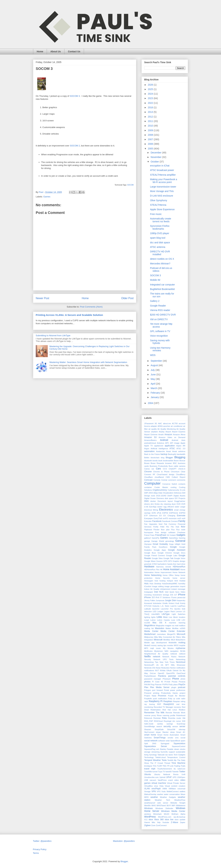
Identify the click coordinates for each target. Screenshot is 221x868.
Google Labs (172, 555)
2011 (151, 121)
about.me (167, 423)
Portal (166, 690)
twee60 (169, 772)
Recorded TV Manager (163, 707)
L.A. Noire (165, 606)
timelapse (148, 766)
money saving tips (159, 645)
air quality (153, 429)
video (177, 780)
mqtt (152, 648)
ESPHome (174, 513)
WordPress (150, 817)
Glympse (148, 544)
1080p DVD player (160, 233)
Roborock (148, 718)
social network (151, 741)
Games (47, 197)
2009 (151, 130)
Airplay (162, 432)
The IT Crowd (157, 763)
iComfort (148, 586)
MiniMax (167, 640)
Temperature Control (176, 757)
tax (167, 755)
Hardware (149, 567)
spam (183, 741)
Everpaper (149, 518)
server (182, 726)
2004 (151, 403)
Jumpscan (160, 600)
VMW (165, 789)
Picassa (182, 682)
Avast (169, 451)
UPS (175, 777)
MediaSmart (150, 634)
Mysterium (159, 651)
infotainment (165, 589)
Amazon (168, 435)
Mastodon (160, 628)
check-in (182, 469)
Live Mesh (173, 617)
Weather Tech (162, 800)
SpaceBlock (175, 741)
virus (156, 786)
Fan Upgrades (151, 524)
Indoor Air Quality (152, 589)
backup (164, 454)
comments (181, 480)
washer (160, 794)
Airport (168, 432)
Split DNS (150, 743)
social (183, 738)
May (153, 379)
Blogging (180, 457)
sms (177, 738)
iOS (172, 595)
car (153, 469)
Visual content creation (175, 786)
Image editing (158, 586)
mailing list (149, 628)
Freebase (181, 532)
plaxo (176, 685)
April (153, 384)
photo (183, 679)
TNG (164, 766)
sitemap (182, 729)
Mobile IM (155, 280)
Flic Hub (175, 527)
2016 (151, 107)
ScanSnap (181, 724)
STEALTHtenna (158, 205)
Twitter (182, 772)
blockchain (155, 458)
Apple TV (148, 446)
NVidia (163, 670)
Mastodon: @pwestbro (124, 841)
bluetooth (148, 461)
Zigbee (147, 825)
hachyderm (162, 564)
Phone (176, 679)
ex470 (165, 518)
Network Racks (169, 657)
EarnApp (153, 507)
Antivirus (160, 443)
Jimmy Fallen (150, 600)
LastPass (181, 606)
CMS (168, 477)
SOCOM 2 (75, 146)
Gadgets (181, 535)
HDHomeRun (179, 567)
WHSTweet (161, 805)
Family (182, 521)
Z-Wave (175, 822)
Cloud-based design (166, 474)
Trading (177, 766)
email (176, 510)
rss (184, 718)
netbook (174, 654)
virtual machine (159, 783)
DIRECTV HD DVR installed (160, 253)
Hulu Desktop (155, 584)
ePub (159, 513)
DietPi (170, 496)
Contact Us (74, 51)
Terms (36, 853)
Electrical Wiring (151, 510)
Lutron (153, 620)
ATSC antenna (158, 247)
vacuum (153, 780)
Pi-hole (167, 682)
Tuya (160, 772)
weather (154, 797)
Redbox (182, 710)
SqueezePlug (150, 749)
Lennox (179, 611)
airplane (155, 432)
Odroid (176, 670)
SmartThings (160, 738)
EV (160, 516)
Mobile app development (156, 643)
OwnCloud (181, 673)
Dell (184, 493)
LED (155, 611)
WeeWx (147, 805)
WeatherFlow (180, 800)
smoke (170, 738)
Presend (148, 693)
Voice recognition (159, 336)
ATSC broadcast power (162, 170)
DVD (179, 504)
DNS (146, 501)
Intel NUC (159, 592)
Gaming (182, 538)
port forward (158, 690)
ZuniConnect (161, 825)
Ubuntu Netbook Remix (166, 774)
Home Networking (153, 575)
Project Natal (150, 696)
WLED (167, 814)
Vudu (164, 791)
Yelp (159, 822)
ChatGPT (173, 469)
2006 (151, 144)
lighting (147, 617)
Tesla (164, 760)
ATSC (172, 449)
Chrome (148, 472)
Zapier (183, 822)
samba (160, 724)
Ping (152, 685)
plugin (174, 687)
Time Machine (178, 763)
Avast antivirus (179, 451)
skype (158, 732)
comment (172, 480)
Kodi (177, 603)
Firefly (156, 527)
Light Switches (179, 614)
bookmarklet (168, 461)
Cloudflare (148, 477)
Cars (158, 469)
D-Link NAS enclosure (162, 196)
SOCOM (130, 185)
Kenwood (148, 603)
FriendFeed (161, 535)
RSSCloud (158, 721)
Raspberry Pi (156, 701)
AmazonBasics (150, 440)
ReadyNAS (169, 704)
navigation (174, 651)
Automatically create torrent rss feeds (161, 220)
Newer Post (42, 298)
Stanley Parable (167, 749)
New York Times (167, 662)
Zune (153, 825)
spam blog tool (158, 238)
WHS (154, 805)
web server (163, 803)
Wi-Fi (169, 805)
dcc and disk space (160, 242)
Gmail (155, 544)
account (182, 423)
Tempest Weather (153, 760)
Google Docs (179, 553)
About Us (56, 51)
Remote (169, 713)
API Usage (175, 443)
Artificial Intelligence (159, 449)
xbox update (180, 820)
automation (149, 451)
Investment (157, 595)
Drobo (157, 504)
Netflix (147, 656)
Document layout (165, 501)
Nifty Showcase (178, 665)
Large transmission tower (163, 187)
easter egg (162, 507)
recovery (178, 707)
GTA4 (154, 564)
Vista (161, 786)
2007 (151, 139)
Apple (183, 443)
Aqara (179, 446)
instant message (178, 589)
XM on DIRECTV (159, 319)
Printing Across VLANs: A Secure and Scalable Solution (69, 315)
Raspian (177, 701)
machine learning (177, 623)
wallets (182, 791)
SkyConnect (149, 732)
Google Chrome (165, 553)
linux (165, 617)
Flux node (181, 530)
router (179, 718)
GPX (170, 561)
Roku (164, 718)
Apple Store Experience (162, 209)
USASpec (181, 777)
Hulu (146, 584)
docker (153, 501)
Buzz (171, 466)
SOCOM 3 (75, 96)
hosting (162, 581)
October (155, 162)
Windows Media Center (173, 811)
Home (40, 51)
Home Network (179, 572)
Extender (148, 521)
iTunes (174, 597)
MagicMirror (150, 626)
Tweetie (175, 772)
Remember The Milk (154, 713)
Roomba (172, 718)
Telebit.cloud (160, 757)
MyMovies (148, 651)
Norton (173, 668)
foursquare (149, 532)
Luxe (173, 620)
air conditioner (177, 426)
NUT (157, 670)
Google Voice (180, 558)
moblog (182, 643)
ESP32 (165, 513)
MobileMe (173, 643)
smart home (150, 735)
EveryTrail (158, 518)
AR (184, 446)
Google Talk (168, 558)
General (180, 541)
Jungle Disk (170, 600)
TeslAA (170, 760)
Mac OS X (159, 623)
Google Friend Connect (155, 555)
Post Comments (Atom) (91, 307)
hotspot (170, 581)
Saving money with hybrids (160, 342)
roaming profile (169, 715)
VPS (159, 791)
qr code (177, 699)
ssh (157, 749)
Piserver (158, 685)
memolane (161, 634)
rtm (174, 721)
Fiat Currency (170, 524)
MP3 (146, 648)
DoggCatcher (180, 501)
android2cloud (150, 443)
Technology (149, 757)
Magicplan (160, 626)
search (159, 726)
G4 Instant (171, 535)
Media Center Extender (173, 631)
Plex (146, 687)
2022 (151, 103)
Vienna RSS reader (160, 310)
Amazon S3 (150, 437)
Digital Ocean (150, 498)
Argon (147, 449)
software (162, 741)
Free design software (165, 532)
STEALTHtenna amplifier (163, 175)
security (167, 726)
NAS (166, 651)
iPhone (182, 595)
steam (177, 749)
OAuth (169, 670)
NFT (167, 665)
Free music (156, 214)
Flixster (157, 530)
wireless (148, 814)
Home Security (162, 578)
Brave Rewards (157, 463)
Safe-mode (149, 724)
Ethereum (153, 516)
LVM (178, 620)
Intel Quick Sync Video (175, 592)
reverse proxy (150, 715)
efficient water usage (176, 507)
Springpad (165, 743)
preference (181, 690)
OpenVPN (170, 673)
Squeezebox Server (156, 746)
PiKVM (147, 685)
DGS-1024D (161, 496)
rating (183, 701)
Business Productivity (159, 466)
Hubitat (182, 581)
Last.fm (174, 606)
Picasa (175, 682)
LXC (183, 620)
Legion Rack (170, 611)
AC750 (175, 423)
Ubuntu (148, 774)
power (173, 690)
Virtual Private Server (176, 783)
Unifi (183, 774)
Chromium (175, 472)
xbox (151, 820)
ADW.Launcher (164, 426)
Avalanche (160, 451)
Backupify (172, 454)
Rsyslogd (168, 721)
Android (164, 440)
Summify (164, 752)
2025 (151, 89)
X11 (146, 820)
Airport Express (179, 432)
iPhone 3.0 (149, 597)
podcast (182, 687)
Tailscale (161, 755)
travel (147, 769)
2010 (151, 126)
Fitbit (162, 527)
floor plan (165, 530)
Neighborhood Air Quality (156, 654)
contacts (182, 484)
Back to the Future (152, 454)
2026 (151, 85)
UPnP (169, 777)
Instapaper (149, 592)
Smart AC (181, 732)
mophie (182, 645)
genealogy (170, 541)
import (183, 586)
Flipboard (148, 530)
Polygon (148, 690)
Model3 (147, 645)
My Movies (168, 648)
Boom (176, 461)
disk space (169, 498)
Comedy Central (160, 480)
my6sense (181, 648)
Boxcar (182, 461)
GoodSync (163, 547)
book (160, 461)
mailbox (182, 626)
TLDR (159, 766)
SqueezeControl (179, 746)
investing (148, 595)
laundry (177, 609)
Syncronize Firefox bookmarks (160, 227)
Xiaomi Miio (150, 822)
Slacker (165, 732)
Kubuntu (156, 606)
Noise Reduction (163, 668)
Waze (183, 794)
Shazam (148, 729)
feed (161, 524)
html (176, 581)
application (170, 446)
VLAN (147, 789)
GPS (165, 561)
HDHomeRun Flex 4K (153, 570)
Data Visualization (166, 493)
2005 (151, 149)
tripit (153, 769)
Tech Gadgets (179, 755)
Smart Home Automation (168, 735)
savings (170, 724)
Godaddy (164, 544)
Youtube (166, 822)
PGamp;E (167, 679)
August (154, 365)
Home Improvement (163, 572)
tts (175, 769)
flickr (183, 527)
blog (163, 458)
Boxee (147, 463)
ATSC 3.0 (181, 449)
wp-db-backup (179, 817)
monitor (170, 645)
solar (168, 741)
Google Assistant (177, 550)
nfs (162, 665)
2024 (151, 94)
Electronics (166, 510)
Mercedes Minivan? (160, 264)
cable (176, 466)
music (158, 648)
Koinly (183, 603)
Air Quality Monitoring (167, 429)
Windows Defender (164, 808)
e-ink (146, 507)
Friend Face (149, 535)
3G (156, 423)
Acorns (147, 426)
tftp (175, 760)
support (172, 752)
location (182, 617)
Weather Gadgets (168, 797)
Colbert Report (179, 477)
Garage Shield (158, 541)
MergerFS (171, 634)
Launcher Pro (167, 609)
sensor (175, 726)
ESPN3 (182, 513)
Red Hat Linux (170, 710)
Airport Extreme (151, 435)
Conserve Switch (170, 484)
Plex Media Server (160, 687)
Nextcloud (181, 662)
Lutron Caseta (163, 620)
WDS (153, 355)
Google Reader (158, 306)
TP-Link (170, 766)
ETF (146, 516)
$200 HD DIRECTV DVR (163, 315)
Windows (148, 808)
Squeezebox (179, 743)
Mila (156, 637)
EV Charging (169, 516)
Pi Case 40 (158, 682)
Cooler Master (161, 487)
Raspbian (168, 701)
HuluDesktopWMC (170, 584)
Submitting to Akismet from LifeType (53, 335)
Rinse (159, 715)
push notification (160, 699)
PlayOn (182, 685)
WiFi (173, 805)
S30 (184, 721)
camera (182, 466)
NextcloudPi (149, 665)
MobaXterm (180, 640)
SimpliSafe (159, 729)
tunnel (155, 772)
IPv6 (157, 597)
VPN (154, 791)
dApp (156, 493)
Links (159, 617)
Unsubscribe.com (151, 777)
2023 (151, 98)
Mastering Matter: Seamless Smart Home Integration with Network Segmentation (88, 362)
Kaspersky (181, 600)
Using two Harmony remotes (160, 349)
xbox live (169, 820)
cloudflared (159, 477)
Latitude (148, 609)
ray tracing (149, 704)
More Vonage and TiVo (162, 191)
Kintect (172, 603)
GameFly (155, 538)
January (155, 397)
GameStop (173, 538)
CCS (165, 469)
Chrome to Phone (161, 472)
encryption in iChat (160, 166)
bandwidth (181, 454)
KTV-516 (148, 606)
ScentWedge (150, 726)
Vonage (147, 791)
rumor (179, 721)
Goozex (159, 561)
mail (177, 626)
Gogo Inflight (175, 544)
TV (164, 772)
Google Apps (160, 550)
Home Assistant (171, 569)
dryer (174, 504)
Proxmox (162, 696)
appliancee (159, 446)
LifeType (166, 614)
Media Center (151, 631)
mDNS (183, 628)
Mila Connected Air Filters (170, 637)
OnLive (153, 673)
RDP (159, 704)
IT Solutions (165, 597)
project (182, 693)
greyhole (148, 564)
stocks (183, 749)
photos (147, 682)
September (157, 361)
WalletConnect (173, 791)
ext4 (184, 518)
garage (147, 541)
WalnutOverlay (150, 794)
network (157, 657)
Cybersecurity (173, 490)
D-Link (183, 490)
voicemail (181, 789)
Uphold (162, 777)
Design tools (150, 496)
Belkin (147, 458)
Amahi (161, 435)
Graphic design (179, 561)
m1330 (147, 623)
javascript (181, 597)
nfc (157, 665)
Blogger (169, 458)
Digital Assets (179, 496)
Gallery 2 (155, 301)
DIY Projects (180, 498)
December (156, 153)
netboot (182, 654)
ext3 (179, 518)
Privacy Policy (40, 849)
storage (147, 752)
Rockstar (157, 718)
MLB (173, 640)
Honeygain (149, 581)
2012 (151, 117)
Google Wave (150, 561)
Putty (170, 699)
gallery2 (147, 538)
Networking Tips (151, 662)
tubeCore (181, 769)
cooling (174, 487)
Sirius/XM (171, 729)
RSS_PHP (149, 721)
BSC (175, 463)
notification (181, 668)
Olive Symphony (159, 200)
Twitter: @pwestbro (42, 841)
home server (179, 578)
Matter (168, 628)
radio (183, 699)
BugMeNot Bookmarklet (162, 289)
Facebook (157, 521)
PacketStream (150, 676)
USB (146, 780)
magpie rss (170, 626)
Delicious (178, 493)
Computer (152, 483)
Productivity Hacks (169, 693)
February (156, 393)
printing (156, 693)
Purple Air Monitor (177, 696)
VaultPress (162, 780)
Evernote (181, 516)
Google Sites (157, 558)
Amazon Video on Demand (172, 437)
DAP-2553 (149, 493)
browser (168, 463)
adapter (154, 426)
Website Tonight (178, 803)
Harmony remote (164, 567)
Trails (183, 766)
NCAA (183, 651)
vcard (170, 780)
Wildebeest (181, 805)
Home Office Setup (171, 575)
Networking (181, 659)
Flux (173, 530)
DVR (183, 504)
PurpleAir (148, 699)
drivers (147, 504)
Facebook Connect (170, 521)
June (153, 375)
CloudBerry (181, 474)
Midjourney (149, 637)
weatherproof (150, 803)
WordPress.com (165, 817)
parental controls (177, 676)
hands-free (172, 564)
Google (173, 547)
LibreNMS (156, 614)
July (153, 370)
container (148, 487)
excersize (173, 518)
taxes (171, 755)
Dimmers (160, 498)
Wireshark (157, 814)
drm (152, 504)
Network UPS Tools (163, 659)
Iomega (166, 595)
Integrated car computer (162, 285)
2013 (151, 112)
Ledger (160, 611)
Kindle (165, 603)
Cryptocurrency (160, 490)
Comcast (148, 480)
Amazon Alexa (179, 435)
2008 (151, 135)
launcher (156, 609)
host (156, 581)
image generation (172, 586)
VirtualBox (148, 786)
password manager (153, 679)
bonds (155, 461)
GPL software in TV (160, 331)
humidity (182, 584)
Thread (167, 763)
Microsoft (181, 634)
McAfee (175, 628)
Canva (147, 469)
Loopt (147, 620)
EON (154, 513)
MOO (176, 645)
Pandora (162, 676)
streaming (155, 752)
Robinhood (181, 715)
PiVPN (165, 685)
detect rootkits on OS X (162, 259)
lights (153, 617)
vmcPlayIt (156, 789)
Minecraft (158, 640)
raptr (146, 701)
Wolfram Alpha (178, 814)
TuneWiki (148, 772)
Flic (168, 527)
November (156, 157)
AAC (160, 423)
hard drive (181, 564)
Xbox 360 (159, 820)
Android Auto (178, 440)
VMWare (172, 789)
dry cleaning (166, 504)
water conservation (172, 794)
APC (167, 443)
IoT (176, 595)
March (154, 388)
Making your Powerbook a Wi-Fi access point (164, 181)
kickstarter (157, 603)
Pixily (171, 685)
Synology (153, 755)
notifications (149, 670)
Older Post (127, 298)
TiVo (155, 766)
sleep (172, 732)
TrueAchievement (164, 769)
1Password (149, 423)
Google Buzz (150, 553)
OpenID (161, 673)
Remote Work (179, 713)
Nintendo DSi (150, 668)
